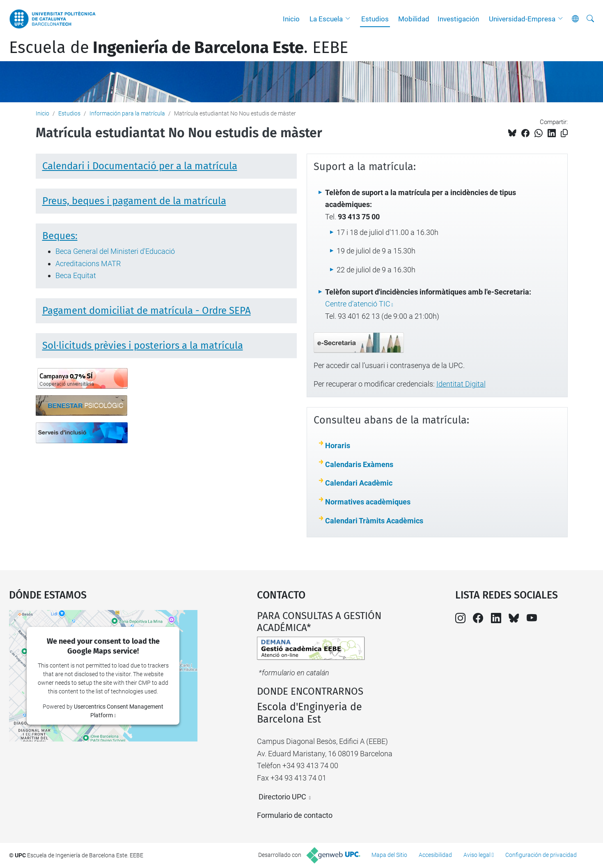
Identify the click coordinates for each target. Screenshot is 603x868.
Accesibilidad (435, 855)
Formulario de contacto (295, 815)
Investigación (458, 19)
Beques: (60, 236)
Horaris (338, 446)
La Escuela (326, 19)
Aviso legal (477, 855)
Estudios (375, 19)
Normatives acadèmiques (368, 502)
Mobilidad (414, 19)
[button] (350, 19)
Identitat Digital (461, 384)
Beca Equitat (76, 275)
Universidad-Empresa (522, 19)
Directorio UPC (282, 797)
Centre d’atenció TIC (358, 304)
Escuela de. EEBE (179, 48)
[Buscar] (590, 19)
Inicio (291, 19)
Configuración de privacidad (541, 855)
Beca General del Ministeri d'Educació (115, 251)
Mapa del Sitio (389, 855)
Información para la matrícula (127, 113)
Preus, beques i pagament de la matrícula (134, 201)
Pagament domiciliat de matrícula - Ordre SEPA (147, 311)
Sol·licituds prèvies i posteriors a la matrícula (143, 345)
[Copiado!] (564, 133)
